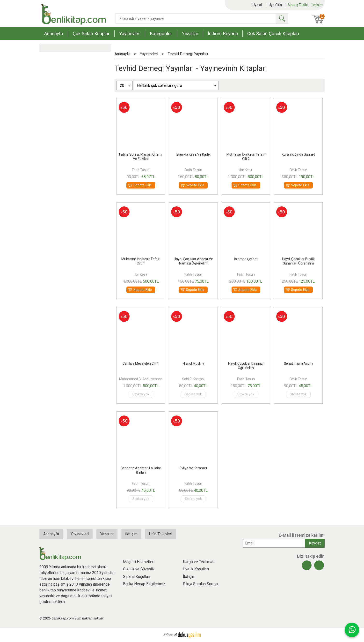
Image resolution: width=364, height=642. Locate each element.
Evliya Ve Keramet (193, 468)
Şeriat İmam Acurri (298, 363)
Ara (282, 19)
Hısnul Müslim (193, 363)
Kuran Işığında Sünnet (298, 154)
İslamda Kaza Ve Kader (193, 154)
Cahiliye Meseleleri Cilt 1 (141, 363)
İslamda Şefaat (246, 259)
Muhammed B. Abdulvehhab (141, 379)
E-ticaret (170, 635)
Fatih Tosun (141, 170)
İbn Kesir (246, 170)
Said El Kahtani (193, 379)
